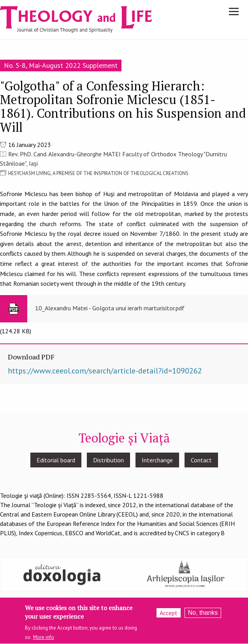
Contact (201, 460)
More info (44, 640)
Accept (169, 615)
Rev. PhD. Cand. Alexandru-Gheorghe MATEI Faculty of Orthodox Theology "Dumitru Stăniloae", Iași (113, 159)
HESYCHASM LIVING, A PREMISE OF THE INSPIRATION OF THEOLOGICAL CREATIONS (98, 173)
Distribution (108, 460)
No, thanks (203, 615)
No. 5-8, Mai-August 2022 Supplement (61, 65)
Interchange (157, 460)
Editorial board (56, 460)
